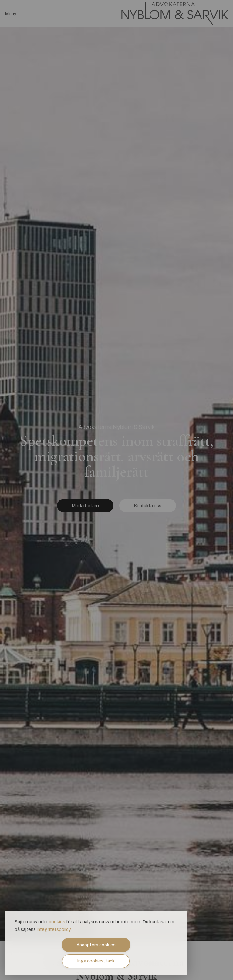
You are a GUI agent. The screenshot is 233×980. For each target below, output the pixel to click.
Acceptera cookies (96, 945)
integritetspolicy (54, 929)
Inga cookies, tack (96, 961)
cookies (57, 922)
